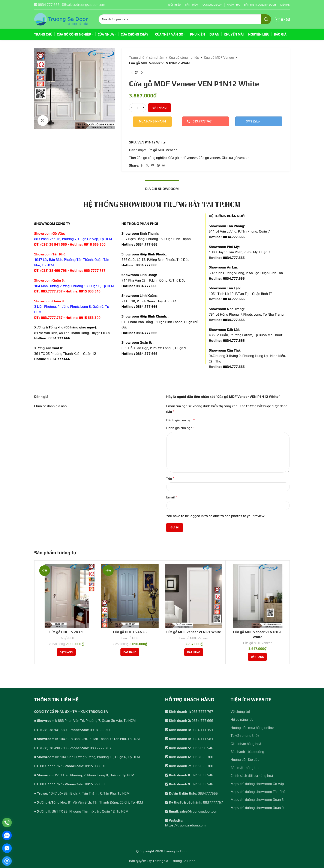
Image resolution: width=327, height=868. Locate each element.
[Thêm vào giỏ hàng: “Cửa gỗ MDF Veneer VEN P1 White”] (194, 652)
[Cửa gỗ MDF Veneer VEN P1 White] (194, 596)
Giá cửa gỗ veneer (235, 158)
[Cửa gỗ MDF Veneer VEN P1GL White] (257, 596)
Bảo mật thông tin (244, 768)
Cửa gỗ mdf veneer (182, 158)
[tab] (162, 187)
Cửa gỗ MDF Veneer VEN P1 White (194, 632)
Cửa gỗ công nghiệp (184, 57)
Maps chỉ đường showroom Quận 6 (257, 800)
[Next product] (142, 73)
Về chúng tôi (240, 712)
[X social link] (147, 165)
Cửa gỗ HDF (66, 638)
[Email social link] (153, 165)
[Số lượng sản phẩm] (138, 108)
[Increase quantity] (143, 108)
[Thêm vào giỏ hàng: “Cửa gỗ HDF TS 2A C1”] (66, 652)
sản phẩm (157, 57)
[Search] (185, 19)
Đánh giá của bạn (181, 420)
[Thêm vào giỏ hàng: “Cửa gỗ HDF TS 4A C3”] (130, 652)
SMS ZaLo (253, 121)
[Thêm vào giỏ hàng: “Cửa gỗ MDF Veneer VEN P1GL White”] (257, 657)
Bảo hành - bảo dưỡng (247, 752)
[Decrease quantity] (132, 108)
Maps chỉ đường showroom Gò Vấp (257, 784)
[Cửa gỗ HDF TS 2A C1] (66, 596)
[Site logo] (61, 19)
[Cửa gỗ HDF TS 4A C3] (130, 596)
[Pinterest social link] (158, 165)
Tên (170, 478)
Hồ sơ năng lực (242, 720)
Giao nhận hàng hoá (246, 744)
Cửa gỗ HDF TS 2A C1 (66, 632)
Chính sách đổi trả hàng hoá (252, 776)
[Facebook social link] (142, 165)
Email (172, 497)
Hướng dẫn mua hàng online (252, 728)
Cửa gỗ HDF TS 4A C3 (130, 632)
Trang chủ (137, 57)
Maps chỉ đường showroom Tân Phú (258, 792)
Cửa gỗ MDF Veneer (219, 57)
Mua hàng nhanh (152, 121)
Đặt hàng (160, 108)
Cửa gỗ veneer (209, 158)
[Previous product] (132, 73)
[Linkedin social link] (163, 165)
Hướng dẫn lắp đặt (245, 760)
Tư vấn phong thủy (245, 736)
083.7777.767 (199, 121)
